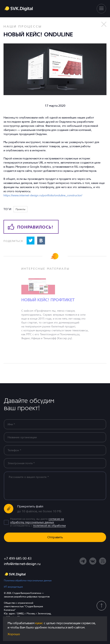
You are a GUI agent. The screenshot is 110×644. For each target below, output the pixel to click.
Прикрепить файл (30, 506)
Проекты (20, 209)
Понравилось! (31, 227)
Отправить (55, 537)
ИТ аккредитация (13, 587)
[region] (56, 486)
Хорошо (14, 634)
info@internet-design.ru (22, 564)
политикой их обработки (49, 525)
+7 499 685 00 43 (18, 558)
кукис (39, 623)
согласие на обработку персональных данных (37, 520)
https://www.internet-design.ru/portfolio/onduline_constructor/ (43, 195)
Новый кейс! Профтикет (48, 300)
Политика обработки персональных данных (28, 581)
